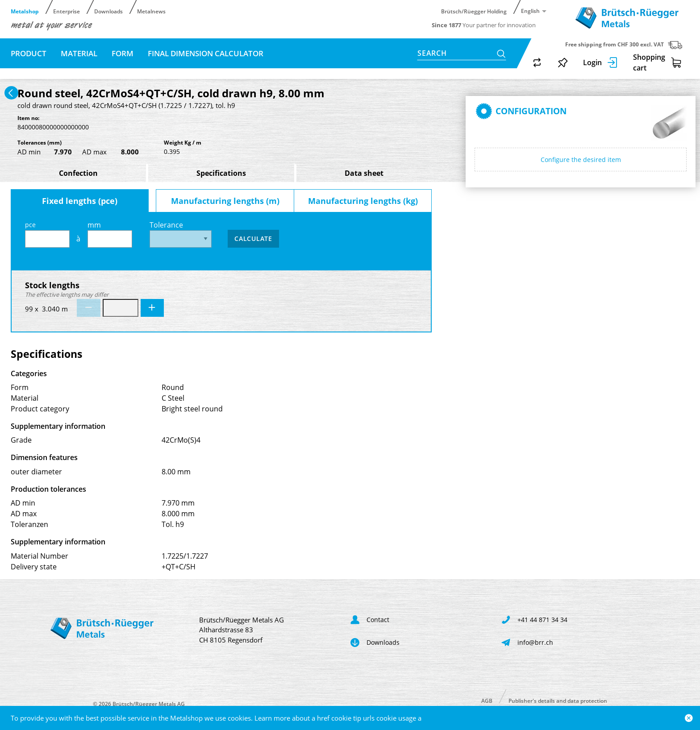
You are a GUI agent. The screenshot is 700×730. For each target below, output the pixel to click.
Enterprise (67, 11)
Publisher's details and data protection (558, 700)
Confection (78, 173)
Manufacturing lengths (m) (225, 201)
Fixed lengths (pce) (80, 201)
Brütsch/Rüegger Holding (474, 11)
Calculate (253, 238)
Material (79, 53)
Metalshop (25, 11)
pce (47, 234)
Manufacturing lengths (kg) (363, 201)
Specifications (221, 173)
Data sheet (364, 173)
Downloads (108, 11)
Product (29, 53)
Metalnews (151, 11)
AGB (487, 700)
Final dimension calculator (206, 53)
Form (123, 53)
